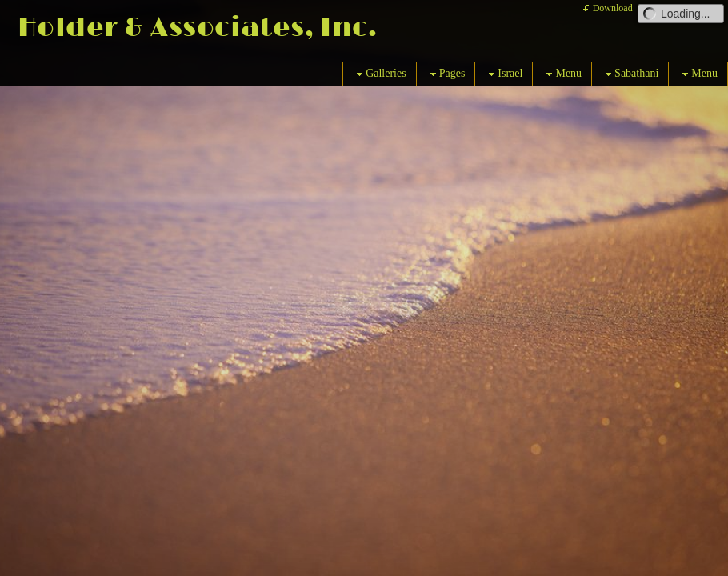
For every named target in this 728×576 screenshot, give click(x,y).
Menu (562, 74)
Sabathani (630, 74)
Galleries (380, 74)
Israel (504, 74)
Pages (446, 74)
